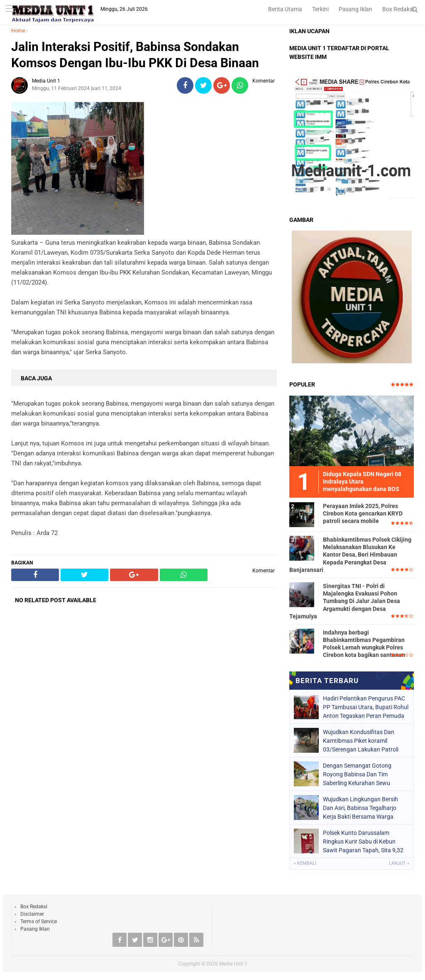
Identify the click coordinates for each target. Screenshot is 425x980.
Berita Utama (285, 9)
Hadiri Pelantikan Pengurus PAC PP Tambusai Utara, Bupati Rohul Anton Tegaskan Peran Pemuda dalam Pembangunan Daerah (366, 707)
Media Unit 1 (233, 964)
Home (18, 31)
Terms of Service (39, 922)
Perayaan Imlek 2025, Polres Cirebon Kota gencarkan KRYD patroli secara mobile (363, 513)
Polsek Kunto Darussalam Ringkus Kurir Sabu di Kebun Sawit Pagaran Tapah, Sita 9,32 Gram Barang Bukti (363, 841)
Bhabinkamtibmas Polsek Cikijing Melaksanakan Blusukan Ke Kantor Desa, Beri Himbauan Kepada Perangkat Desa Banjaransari (350, 555)
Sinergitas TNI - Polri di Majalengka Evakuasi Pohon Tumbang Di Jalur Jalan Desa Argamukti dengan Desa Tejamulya (345, 601)
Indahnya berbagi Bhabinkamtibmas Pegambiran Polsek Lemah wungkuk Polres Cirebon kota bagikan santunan (364, 644)
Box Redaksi (398, 9)
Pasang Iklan (355, 9)
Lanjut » (399, 863)
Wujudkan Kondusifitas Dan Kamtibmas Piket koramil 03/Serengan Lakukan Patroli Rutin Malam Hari (361, 741)
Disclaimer (32, 914)
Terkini (320, 9)
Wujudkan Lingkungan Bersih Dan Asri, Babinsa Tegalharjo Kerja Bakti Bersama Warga (360, 808)
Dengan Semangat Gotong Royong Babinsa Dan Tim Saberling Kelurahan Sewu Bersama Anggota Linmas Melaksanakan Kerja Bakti (357, 774)
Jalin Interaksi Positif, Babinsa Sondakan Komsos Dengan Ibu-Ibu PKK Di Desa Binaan (135, 55)
